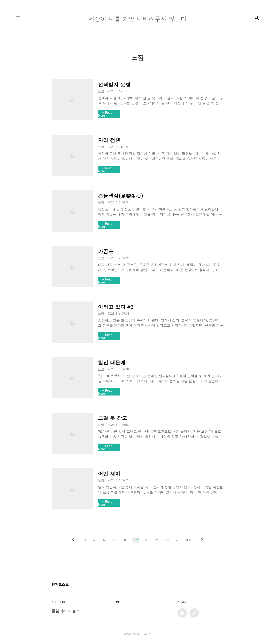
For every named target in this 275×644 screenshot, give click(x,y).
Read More (105, 114)
